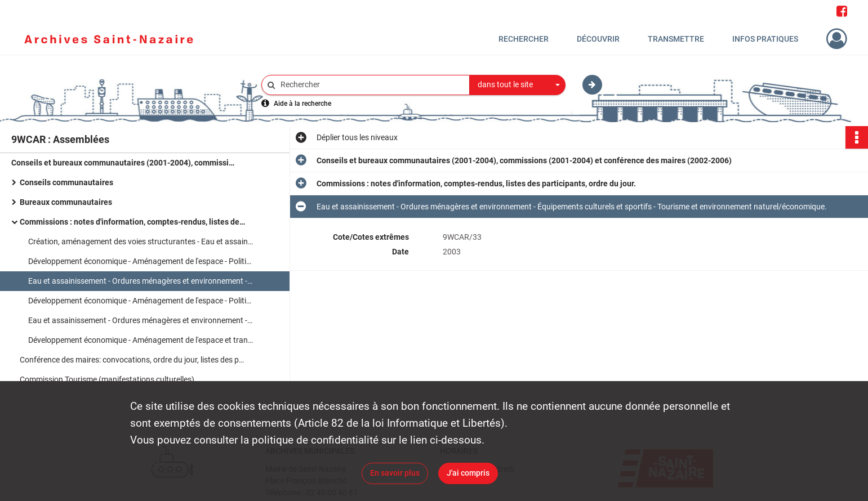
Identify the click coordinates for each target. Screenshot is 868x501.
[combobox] (518, 85)
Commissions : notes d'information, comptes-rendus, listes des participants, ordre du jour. (132, 222)
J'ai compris (468, 473)
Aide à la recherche (302, 104)
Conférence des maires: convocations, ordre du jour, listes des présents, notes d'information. (132, 360)
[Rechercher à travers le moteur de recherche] (371, 85)
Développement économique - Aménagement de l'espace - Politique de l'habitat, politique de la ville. (141, 261)
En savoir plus (395, 473)
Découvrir (598, 39)
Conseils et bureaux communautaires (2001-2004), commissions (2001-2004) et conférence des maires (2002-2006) (124, 163)
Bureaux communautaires (66, 202)
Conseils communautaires (66, 182)
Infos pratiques (765, 39)
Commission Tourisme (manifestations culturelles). (108, 379)
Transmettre (676, 39)
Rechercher (524, 39)
